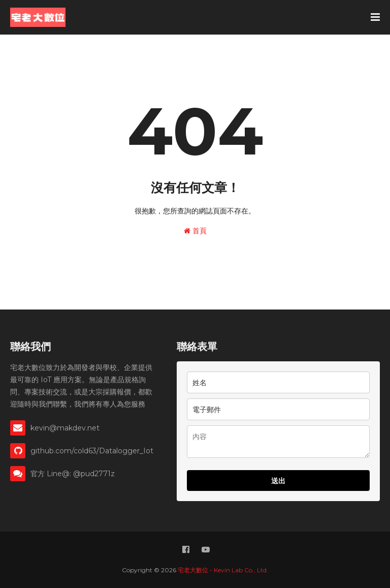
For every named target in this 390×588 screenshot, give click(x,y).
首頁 (195, 231)
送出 (278, 481)
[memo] (278, 442)
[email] (278, 409)
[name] (278, 382)
